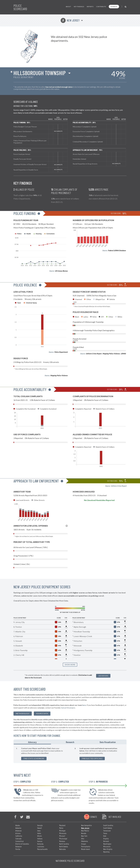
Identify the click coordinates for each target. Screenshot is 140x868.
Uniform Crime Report (94, 354)
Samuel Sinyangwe (68, 708)
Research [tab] (70, 742)
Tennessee (107, 831)
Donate (114, 7)
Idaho (39, 833)
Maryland (62, 825)
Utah (105, 836)
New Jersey (70, 20)
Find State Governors (34, 758)
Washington (107, 844)
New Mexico (85, 831)
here (84, 705)
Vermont (106, 841)
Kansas (40, 841)
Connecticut (19, 841)
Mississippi (63, 838)
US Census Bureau (61, 271)
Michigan (62, 831)
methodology (23, 713)
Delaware (19, 846)
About (68, 7)
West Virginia (108, 849)
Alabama (18, 828)
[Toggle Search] (126, 7)
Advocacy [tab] (32, 742)
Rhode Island (85, 849)
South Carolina (108, 825)
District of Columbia (22, 844)
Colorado (18, 838)
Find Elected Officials (92, 758)
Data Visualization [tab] (108, 742)
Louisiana (41, 846)
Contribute (101, 7)
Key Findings (79, 7)
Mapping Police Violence (59, 375)
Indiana (40, 838)
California (19, 836)
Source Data (42, 713)
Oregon (84, 844)
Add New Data (103, 676)
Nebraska (62, 849)
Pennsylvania (86, 846)
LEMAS (123, 354)
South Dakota (108, 828)
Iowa (39, 831)
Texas (105, 833)
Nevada (84, 833)
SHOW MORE (70, 665)
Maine (61, 828)
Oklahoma (84, 841)
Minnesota (63, 833)
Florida (18, 849)
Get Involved (115, 817)
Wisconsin (107, 846)
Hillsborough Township (40, 73)
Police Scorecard (20, 7)
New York (84, 836)
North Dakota (64, 846)
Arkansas (19, 831)
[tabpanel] (70, 754)
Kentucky (40, 844)
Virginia (106, 838)
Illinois (40, 836)
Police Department (61, 352)
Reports (90, 7)
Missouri (62, 836)
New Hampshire (86, 825)
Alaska (18, 825)
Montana (62, 841)
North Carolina (64, 844)
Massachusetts (42, 849)
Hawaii (40, 828)
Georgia (40, 825)
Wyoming (106, 852)
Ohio (83, 838)
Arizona (18, 833)
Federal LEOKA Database (117, 250)
